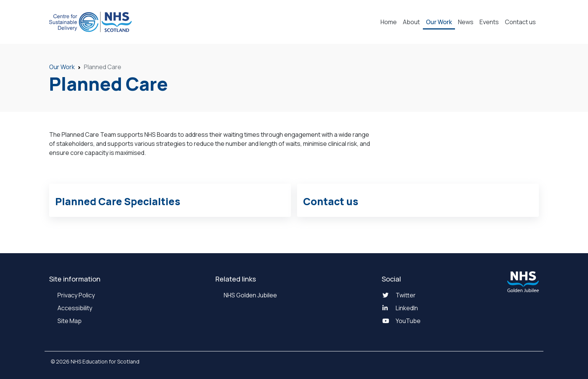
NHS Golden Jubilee (250, 295)
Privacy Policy (76, 295)
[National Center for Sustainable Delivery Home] (91, 22)
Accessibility (74, 308)
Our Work (439, 22)
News (466, 22)
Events (489, 22)
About (411, 22)
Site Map (69, 321)
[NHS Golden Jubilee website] (523, 282)
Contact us (520, 22)
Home (389, 22)
